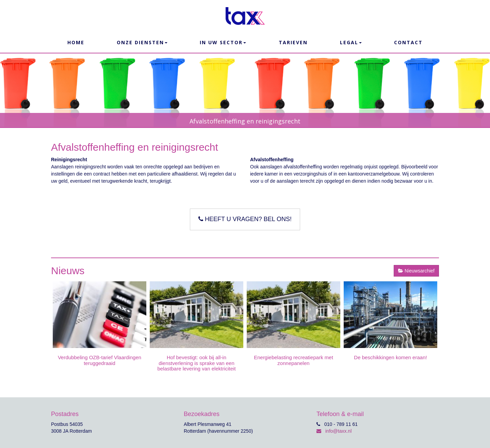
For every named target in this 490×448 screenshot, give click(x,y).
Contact (408, 42)
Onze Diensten (142, 42)
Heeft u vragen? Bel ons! (245, 219)
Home (76, 42)
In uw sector (223, 42)
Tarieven (293, 42)
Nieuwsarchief (416, 271)
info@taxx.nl (334, 431)
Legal (351, 42)
